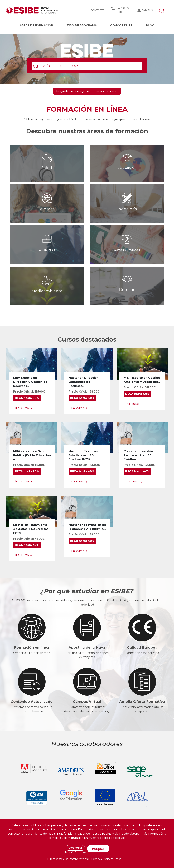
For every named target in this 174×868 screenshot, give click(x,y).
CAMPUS (147, 10)
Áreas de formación (36, 25)
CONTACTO (98, 10)
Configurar (75, 848)
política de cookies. (113, 838)
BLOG (150, 25)
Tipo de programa (82, 25)
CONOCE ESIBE (121, 25)
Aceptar (98, 849)
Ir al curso (24, 408)
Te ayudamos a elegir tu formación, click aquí (87, 91)
